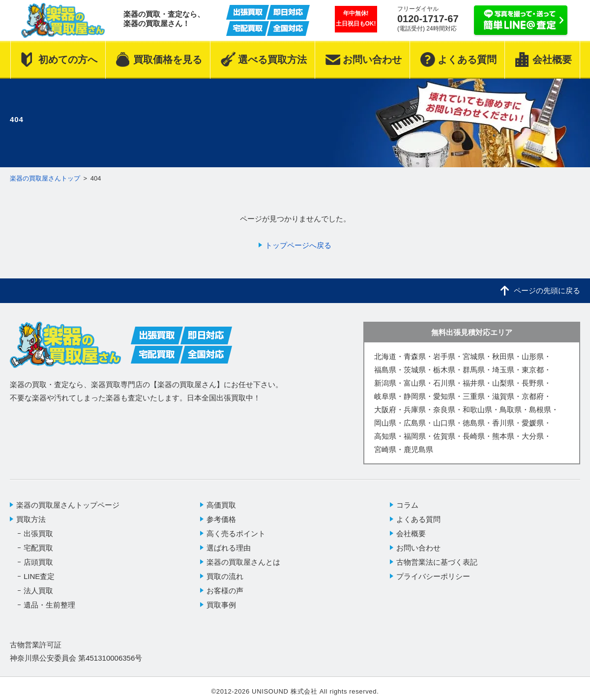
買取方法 (31, 519)
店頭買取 (38, 562)
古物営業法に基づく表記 (437, 562)
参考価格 (221, 519)
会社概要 (411, 533)
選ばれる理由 (229, 548)
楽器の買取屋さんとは (243, 562)
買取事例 (221, 605)
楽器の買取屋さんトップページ (68, 505)
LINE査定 (39, 576)
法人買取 (38, 591)
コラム (407, 505)
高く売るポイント (236, 533)
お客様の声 (225, 591)
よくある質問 (418, 519)
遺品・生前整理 (49, 605)
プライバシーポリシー (433, 576)
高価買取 (221, 505)
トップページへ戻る (298, 245)
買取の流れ (225, 576)
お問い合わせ (418, 548)
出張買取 (38, 533)
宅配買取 (38, 548)
